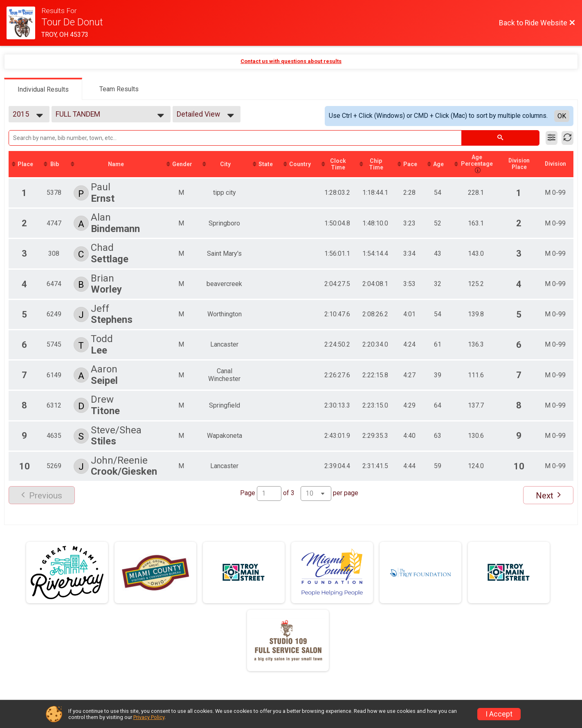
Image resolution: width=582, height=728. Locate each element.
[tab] (43, 89)
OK (562, 116)
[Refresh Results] (567, 138)
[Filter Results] (552, 138)
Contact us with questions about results (291, 61)
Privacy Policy (149, 717)
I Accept (499, 714)
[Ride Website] (24, 23)
